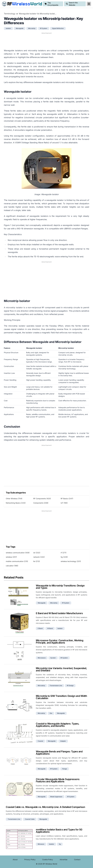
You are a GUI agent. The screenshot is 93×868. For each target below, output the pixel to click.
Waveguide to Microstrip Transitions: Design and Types (60, 587)
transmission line (56, 686)
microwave (42, 658)
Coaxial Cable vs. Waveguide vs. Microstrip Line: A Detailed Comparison (45, 807)
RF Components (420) (42, 499)
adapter (63, 741)
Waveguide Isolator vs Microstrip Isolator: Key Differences (38, 14)
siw (51, 713)
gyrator (53, 658)
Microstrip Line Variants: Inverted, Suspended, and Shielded (61, 669)
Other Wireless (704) (14, 499)
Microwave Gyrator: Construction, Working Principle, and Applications (60, 642)
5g (60, 844)
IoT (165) (64, 503)
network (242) (39, 557)
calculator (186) (12, 566)
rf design (70, 686)
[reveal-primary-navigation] (89, 4)
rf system (44, 28)
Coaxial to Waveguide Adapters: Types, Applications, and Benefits (58, 725)
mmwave (41, 844)
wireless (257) (11, 557)
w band (50, 628)
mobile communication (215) (17, 561)
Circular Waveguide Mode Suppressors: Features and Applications (58, 780)
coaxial (40, 741)
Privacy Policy (30, 860)
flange (65, 769)
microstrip (32, 28)
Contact (77, 860)
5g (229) (64, 557)
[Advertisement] (46, 40)
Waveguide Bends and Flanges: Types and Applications (59, 753)
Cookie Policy (48, 860)
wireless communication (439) (18, 553)
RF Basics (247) (67, 499)
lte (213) (37, 561)
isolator (8, 28)
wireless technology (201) (71, 561)
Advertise (64, 860)
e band (40, 628)
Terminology (10, 14)
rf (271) (64, 553)
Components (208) (41, 503)
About (15, 860)
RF (21, 4)
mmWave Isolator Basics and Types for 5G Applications (59, 831)
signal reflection (58, 28)
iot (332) (37, 553)
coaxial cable (30, 819)
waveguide (20, 28)
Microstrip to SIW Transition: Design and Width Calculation (61, 697)
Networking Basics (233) (16, 503)
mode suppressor (56, 797)
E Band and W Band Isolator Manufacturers (59, 613)
